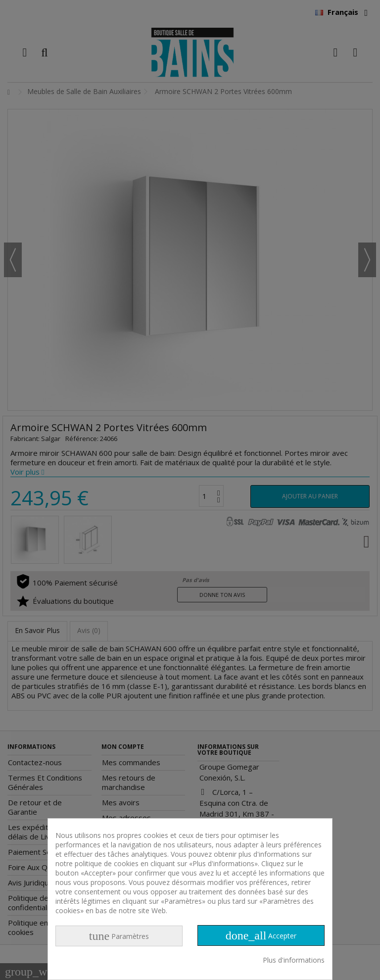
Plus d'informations (294, 960)
